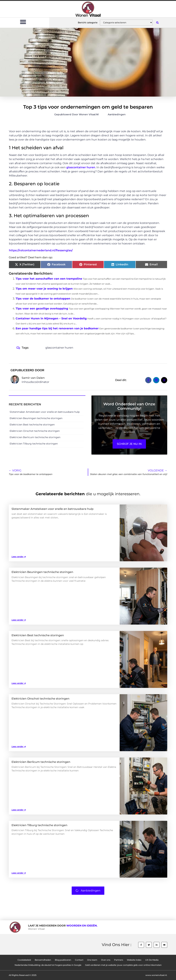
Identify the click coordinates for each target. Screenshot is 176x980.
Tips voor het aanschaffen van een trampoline (49, 279)
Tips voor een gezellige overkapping (42, 309)
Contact (79, 960)
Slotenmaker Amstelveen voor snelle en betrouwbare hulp (45, 412)
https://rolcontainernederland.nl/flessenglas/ (41, 250)
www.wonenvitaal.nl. (156, 975)
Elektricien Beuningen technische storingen (36, 418)
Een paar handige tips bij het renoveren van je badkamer (57, 328)
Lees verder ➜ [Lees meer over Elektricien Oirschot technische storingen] (19, 746)
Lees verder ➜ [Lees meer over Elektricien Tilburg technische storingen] (19, 873)
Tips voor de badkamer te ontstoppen (43, 299)
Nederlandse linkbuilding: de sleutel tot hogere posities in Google (48, 965)
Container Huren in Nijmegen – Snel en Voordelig (51, 318)
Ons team (92, 960)
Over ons (106, 960)
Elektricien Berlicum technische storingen (35, 437)
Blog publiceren (63, 960)
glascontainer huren (81, 167)
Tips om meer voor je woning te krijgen (44, 289)
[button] (23, 22)
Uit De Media (152, 960)
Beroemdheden (43, 960)
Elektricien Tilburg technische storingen (34, 444)
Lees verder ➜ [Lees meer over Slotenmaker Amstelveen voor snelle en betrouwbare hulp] (19, 557)
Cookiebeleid (24, 960)
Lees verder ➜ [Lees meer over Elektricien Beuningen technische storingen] (19, 620)
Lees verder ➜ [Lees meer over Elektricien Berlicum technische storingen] (19, 810)
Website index (134, 960)
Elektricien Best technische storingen (32, 425)
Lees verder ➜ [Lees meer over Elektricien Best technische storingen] (19, 683)
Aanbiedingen (117, 114)
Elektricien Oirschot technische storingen (35, 431)
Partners (119, 960)
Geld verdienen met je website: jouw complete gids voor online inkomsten (123, 965)
